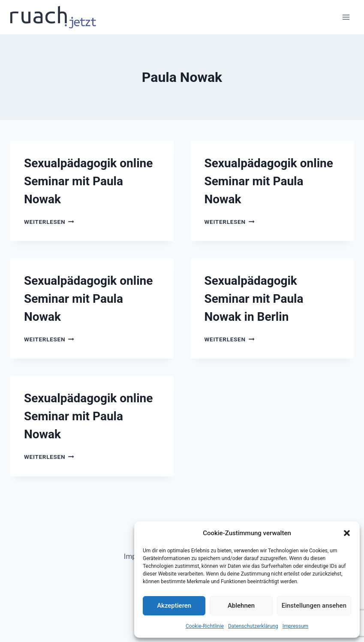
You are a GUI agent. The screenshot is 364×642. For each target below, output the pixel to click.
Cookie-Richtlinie (205, 626)
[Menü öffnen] (346, 17)
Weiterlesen (49, 222)
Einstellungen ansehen (314, 606)
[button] (347, 533)
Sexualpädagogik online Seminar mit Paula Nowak (88, 181)
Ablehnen (241, 606)
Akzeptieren (174, 606)
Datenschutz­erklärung (253, 626)
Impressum (295, 626)
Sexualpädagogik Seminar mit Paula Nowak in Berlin (254, 299)
